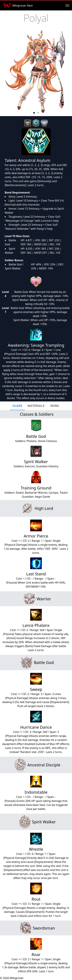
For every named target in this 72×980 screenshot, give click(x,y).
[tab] (17, 406)
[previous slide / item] (5, 73)
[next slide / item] (67, 73)
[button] (34, 113)
